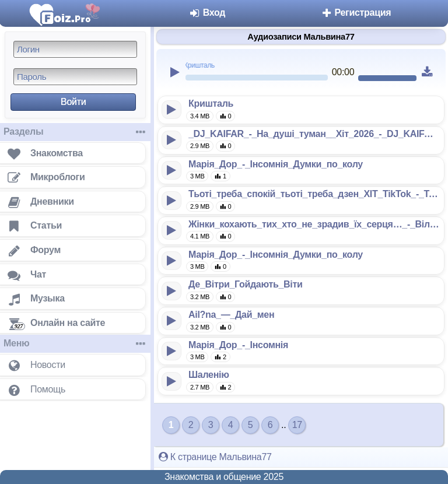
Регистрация (356, 13)
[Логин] (75, 49)
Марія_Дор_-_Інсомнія (238, 345)
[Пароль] (75, 77)
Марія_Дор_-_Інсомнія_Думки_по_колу (276, 164)
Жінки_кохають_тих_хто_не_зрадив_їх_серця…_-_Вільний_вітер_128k (314, 224)
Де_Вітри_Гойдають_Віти (246, 284)
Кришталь (211, 104)
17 (297, 425)
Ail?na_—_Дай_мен (231, 315)
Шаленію (209, 375)
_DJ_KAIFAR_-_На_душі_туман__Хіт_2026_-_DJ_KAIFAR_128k (314, 134)
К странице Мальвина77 (215, 457)
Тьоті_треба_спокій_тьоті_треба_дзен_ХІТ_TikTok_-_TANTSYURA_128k (314, 194)
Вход (207, 13)
